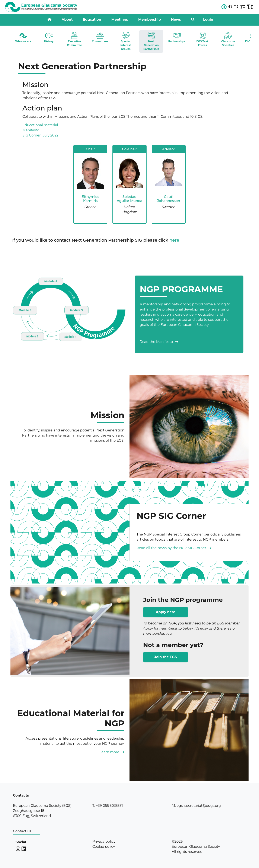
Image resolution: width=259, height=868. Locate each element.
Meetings (120, 20)
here (174, 240)
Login (208, 20)
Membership (150, 20)
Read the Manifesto (159, 342)
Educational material (40, 125)
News (176, 20)
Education (92, 20)
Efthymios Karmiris (90, 199)
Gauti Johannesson (169, 199)
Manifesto (31, 130)
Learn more (112, 752)
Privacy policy (104, 841)
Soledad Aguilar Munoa (129, 199)
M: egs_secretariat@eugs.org (196, 806)
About (67, 20)
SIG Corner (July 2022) (41, 135)
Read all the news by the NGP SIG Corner (174, 548)
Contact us (22, 831)
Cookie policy (104, 847)
